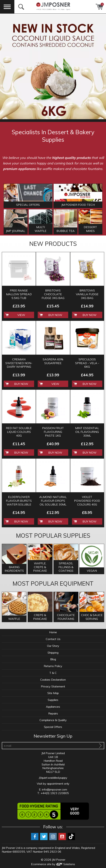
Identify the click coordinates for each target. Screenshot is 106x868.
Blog (53, 659)
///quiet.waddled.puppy (53, 778)
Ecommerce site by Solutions (53, 864)
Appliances (53, 707)
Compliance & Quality (53, 720)
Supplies (53, 700)
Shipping (53, 653)
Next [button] (102, 66)
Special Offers (53, 727)
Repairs (53, 713)
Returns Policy (53, 666)
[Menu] (7, 7)
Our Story (53, 646)
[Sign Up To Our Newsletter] (100, 746)
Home (53, 632)
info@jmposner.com (55, 789)
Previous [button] (4, 66)
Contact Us (53, 639)
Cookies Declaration (53, 680)
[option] (53, 66)
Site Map (53, 693)
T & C (53, 673)
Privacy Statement (53, 686)
